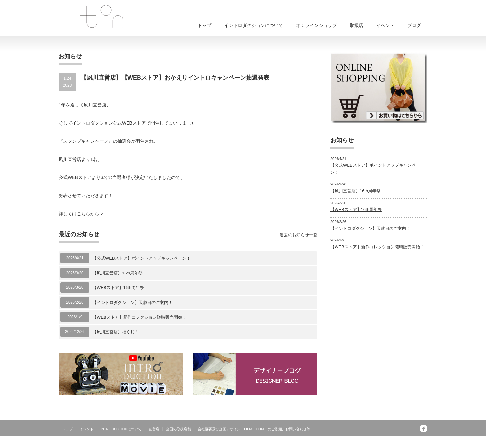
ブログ (414, 25)
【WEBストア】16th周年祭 (118, 288)
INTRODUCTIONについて (121, 429)
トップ (204, 25)
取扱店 (357, 25)
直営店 (154, 429)
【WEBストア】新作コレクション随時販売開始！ (139, 317)
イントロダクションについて (254, 25)
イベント (385, 25)
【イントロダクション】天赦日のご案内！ (133, 302)
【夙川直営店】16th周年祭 (118, 273)
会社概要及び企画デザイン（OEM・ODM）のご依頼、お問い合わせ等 (254, 429)
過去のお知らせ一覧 (298, 235)
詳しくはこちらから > (81, 214)
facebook (424, 429)
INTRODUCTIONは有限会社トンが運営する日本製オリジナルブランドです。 (360, 443)
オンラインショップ (316, 25)
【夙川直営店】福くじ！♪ (117, 332)
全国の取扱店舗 (178, 429)
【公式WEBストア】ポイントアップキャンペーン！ (142, 258)
